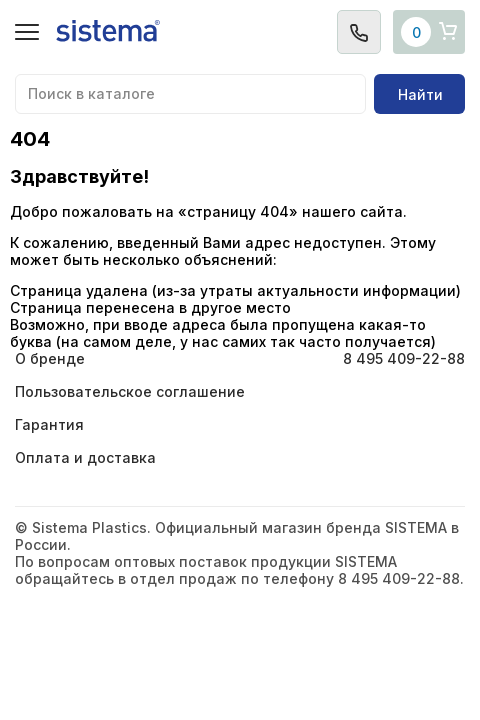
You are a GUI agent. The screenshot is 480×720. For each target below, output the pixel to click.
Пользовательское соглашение (130, 391)
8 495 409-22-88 (404, 358)
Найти (420, 94)
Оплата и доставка (85, 457)
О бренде (50, 358)
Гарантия (49, 424)
